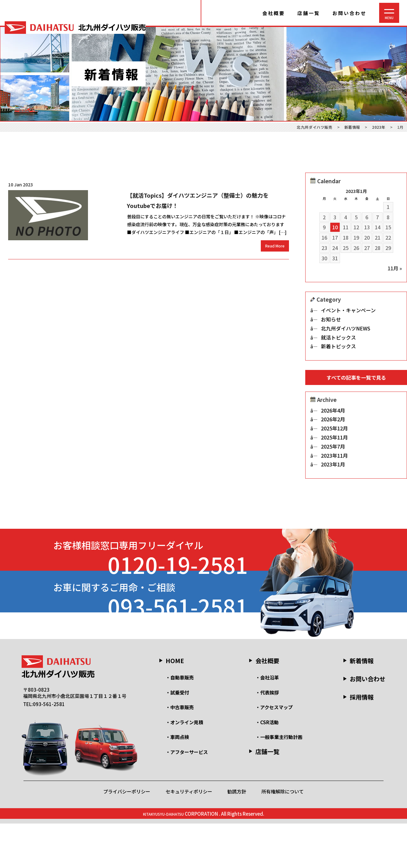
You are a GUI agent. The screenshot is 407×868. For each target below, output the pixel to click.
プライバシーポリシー (127, 836)
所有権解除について (283, 836)
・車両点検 (177, 782)
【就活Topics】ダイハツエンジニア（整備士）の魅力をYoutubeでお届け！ (198, 200)
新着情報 (362, 705)
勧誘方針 (237, 836)
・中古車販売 (180, 752)
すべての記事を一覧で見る (356, 377)
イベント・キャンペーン (348, 310)
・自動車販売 (180, 722)
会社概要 (274, 13)
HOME (175, 705)
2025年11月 (334, 440)
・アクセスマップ (274, 752)
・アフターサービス (187, 796)
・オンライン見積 (184, 767)
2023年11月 (334, 458)
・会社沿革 (267, 722)
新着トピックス (338, 346)
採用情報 (362, 742)
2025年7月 (333, 449)
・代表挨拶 (267, 737)
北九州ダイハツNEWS (346, 328)
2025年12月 (334, 431)
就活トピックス (338, 337)
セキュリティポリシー (189, 836)
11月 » (395, 268)
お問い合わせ (349, 13)
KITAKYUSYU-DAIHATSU (163, 858)
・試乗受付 (177, 737)
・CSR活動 (267, 767)
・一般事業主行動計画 (279, 782)
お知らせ (331, 319)
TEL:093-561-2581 (44, 748)
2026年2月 (333, 422)
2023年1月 (333, 467)
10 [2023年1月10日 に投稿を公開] (335, 227)
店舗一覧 (309, 13)
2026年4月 (333, 413)
